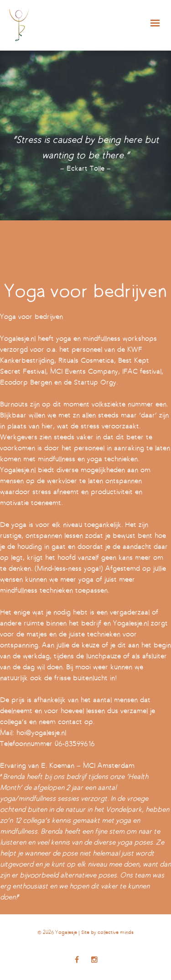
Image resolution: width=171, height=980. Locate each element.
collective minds (116, 933)
